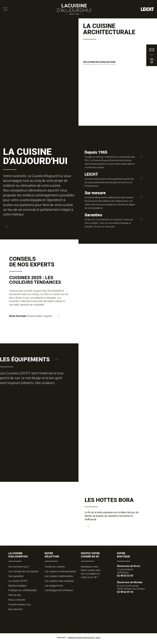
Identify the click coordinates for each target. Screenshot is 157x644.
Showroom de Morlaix (130, 584)
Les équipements (54, 588)
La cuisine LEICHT (18, 583)
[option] (78, 78)
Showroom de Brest (129, 568)
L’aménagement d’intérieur (59, 592)
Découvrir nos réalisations (99, 62)
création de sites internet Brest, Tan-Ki (84, 640)
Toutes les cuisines (55, 569)
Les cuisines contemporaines (60, 574)
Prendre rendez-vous (20, 607)
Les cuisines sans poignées (59, 583)
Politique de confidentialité (23, 592)
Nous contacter (17, 602)
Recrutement (15, 611)
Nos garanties (16, 578)
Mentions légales (17, 588)
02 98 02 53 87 (125, 578)
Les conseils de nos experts (23, 574)
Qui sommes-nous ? (19, 569)
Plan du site (15, 597)
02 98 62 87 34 (125, 594)
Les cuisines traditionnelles (59, 578)
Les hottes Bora (109, 500)
